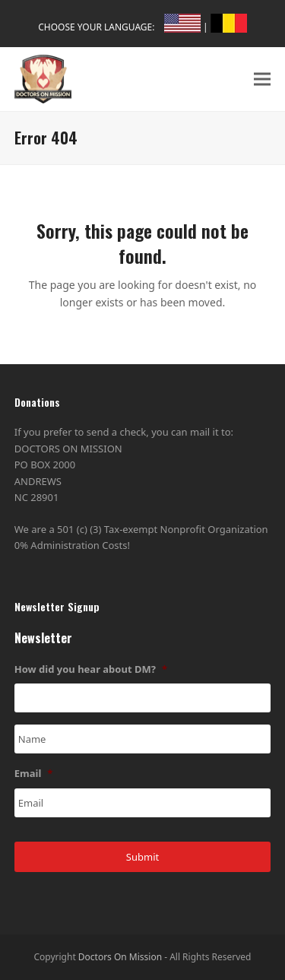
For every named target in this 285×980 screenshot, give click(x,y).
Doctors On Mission (120, 957)
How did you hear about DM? (91, 669)
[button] (262, 79)
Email (34, 774)
